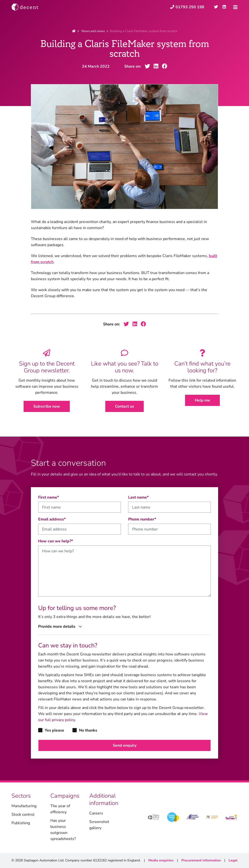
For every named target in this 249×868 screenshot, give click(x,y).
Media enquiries (161, 860)
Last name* (138, 497)
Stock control (23, 814)
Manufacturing (24, 806)
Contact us (124, 406)
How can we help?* (56, 541)
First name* (49, 497)
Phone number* (142, 519)
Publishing (21, 823)
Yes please (51, 730)
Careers (96, 813)
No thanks (85, 730)
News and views (93, 31)
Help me (202, 400)
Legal (233, 860)
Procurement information (201, 860)
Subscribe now (47, 406)
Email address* (52, 519)
